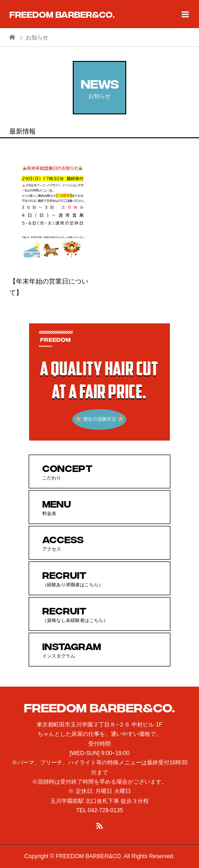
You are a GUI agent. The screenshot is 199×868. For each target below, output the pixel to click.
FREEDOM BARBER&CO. (62, 14)
